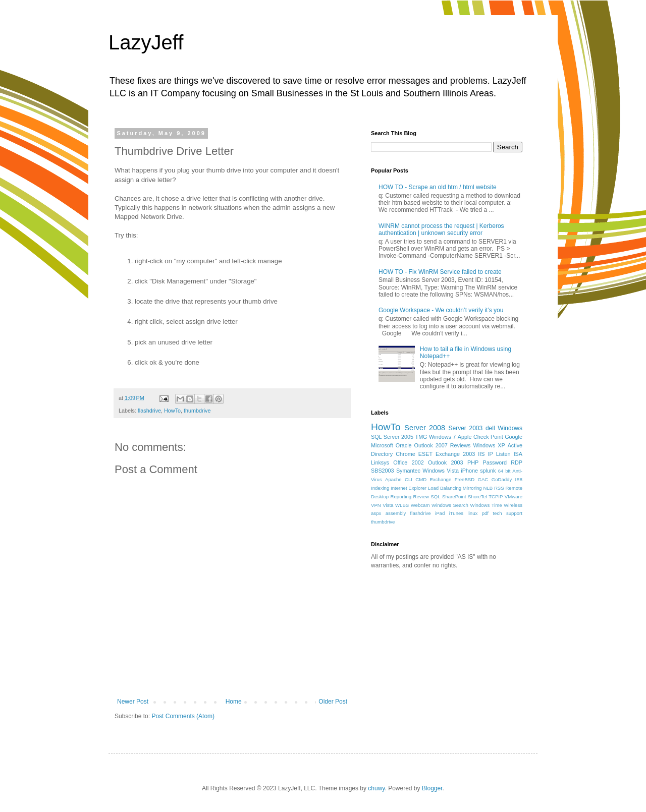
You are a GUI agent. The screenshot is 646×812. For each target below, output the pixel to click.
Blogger (432, 788)
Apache (393, 479)
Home (234, 702)
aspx (376, 513)
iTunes (456, 513)
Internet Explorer (409, 488)
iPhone (469, 471)
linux (473, 513)
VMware (514, 497)
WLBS (402, 505)
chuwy (376, 788)
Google (514, 437)
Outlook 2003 (446, 462)
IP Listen (499, 454)
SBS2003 (383, 471)
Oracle (404, 445)
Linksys (380, 462)
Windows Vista (441, 471)
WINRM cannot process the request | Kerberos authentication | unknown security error (441, 229)
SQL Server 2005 (392, 437)
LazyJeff (146, 42)
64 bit (504, 471)
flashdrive (149, 411)
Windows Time (486, 505)
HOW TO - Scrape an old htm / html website (438, 187)
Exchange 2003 (455, 454)
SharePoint (454, 497)
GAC (483, 479)
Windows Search (450, 505)
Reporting (401, 497)
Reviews (461, 445)
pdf (485, 513)
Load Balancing (445, 488)
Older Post (333, 702)
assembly (396, 513)
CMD (421, 479)
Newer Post (133, 702)
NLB (488, 488)
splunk (488, 471)
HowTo (172, 411)
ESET (425, 454)
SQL (435, 497)
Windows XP (489, 445)
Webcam (420, 505)
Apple (465, 437)
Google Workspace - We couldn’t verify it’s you (441, 310)
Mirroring (472, 488)
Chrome (405, 454)
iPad (440, 513)
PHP (473, 462)
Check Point (488, 437)
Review (421, 497)
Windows (510, 428)
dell (490, 428)
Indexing (380, 488)
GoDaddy (502, 479)
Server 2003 (465, 428)
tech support (507, 513)
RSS (499, 488)
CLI (409, 479)
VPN (376, 505)
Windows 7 (442, 437)
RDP (517, 462)
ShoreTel (477, 497)
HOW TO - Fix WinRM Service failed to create (440, 272)
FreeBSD (465, 479)
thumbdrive (197, 411)
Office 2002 (408, 462)
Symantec (408, 471)
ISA (518, 454)
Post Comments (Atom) (183, 716)
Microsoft (382, 445)
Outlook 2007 (431, 445)
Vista (388, 505)
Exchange (441, 479)
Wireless (513, 505)
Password (495, 462)
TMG (421, 437)
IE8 (519, 479)
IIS (481, 454)
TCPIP (496, 497)
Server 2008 (425, 428)
